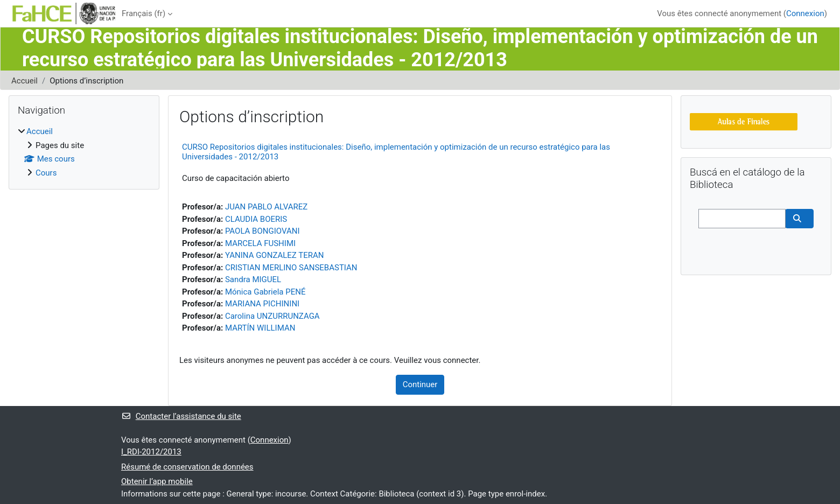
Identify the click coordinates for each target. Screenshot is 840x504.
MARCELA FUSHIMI (260, 243)
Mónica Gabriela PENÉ (265, 292)
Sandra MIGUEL (253, 279)
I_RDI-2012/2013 (151, 452)
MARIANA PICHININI (262, 304)
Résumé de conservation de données (187, 467)
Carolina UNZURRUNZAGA (272, 316)
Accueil (24, 81)
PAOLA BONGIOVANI (262, 231)
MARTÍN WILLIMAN (260, 328)
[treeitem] (84, 152)
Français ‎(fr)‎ (143, 13)
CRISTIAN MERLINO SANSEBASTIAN (291, 268)
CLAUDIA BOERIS (256, 219)
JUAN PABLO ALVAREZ (266, 207)
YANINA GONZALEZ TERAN (275, 255)
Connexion (805, 13)
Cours (46, 173)
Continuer (420, 384)
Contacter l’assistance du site (181, 416)
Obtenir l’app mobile (157, 481)
